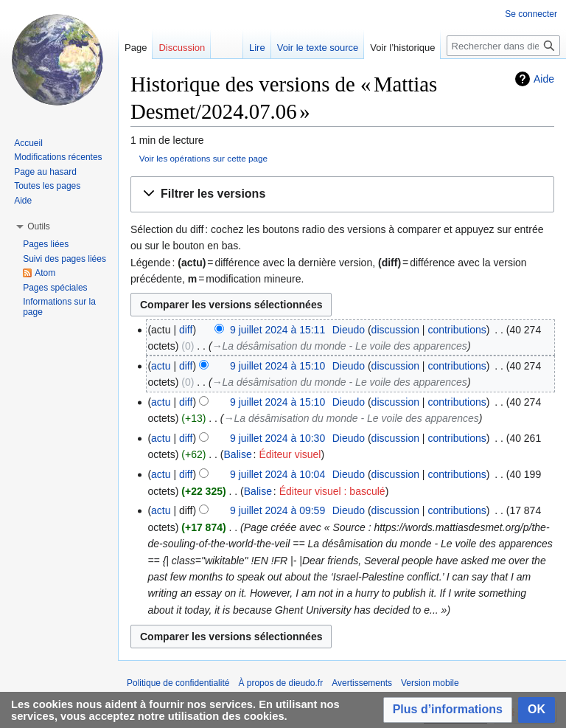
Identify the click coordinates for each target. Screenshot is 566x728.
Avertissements (362, 683)
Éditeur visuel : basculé (332, 491)
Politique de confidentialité (178, 683)
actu (161, 366)
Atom (45, 273)
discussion (395, 330)
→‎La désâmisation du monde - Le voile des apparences (340, 346)
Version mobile (430, 683)
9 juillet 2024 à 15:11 (277, 330)
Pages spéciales (55, 288)
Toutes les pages (47, 186)
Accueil (28, 143)
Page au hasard (45, 172)
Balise (238, 454)
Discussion (182, 48)
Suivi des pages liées (64, 259)
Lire (257, 48)
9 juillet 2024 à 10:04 (277, 474)
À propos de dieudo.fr (280, 683)
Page (136, 48)
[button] (342, 194)
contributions (457, 330)
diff (186, 330)
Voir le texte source (318, 48)
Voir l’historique (402, 48)
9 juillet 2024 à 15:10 (277, 366)
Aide (544, 79)
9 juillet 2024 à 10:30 (277, 438)
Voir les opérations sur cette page (203, 158)
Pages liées (46, 244)
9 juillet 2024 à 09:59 (277, 510)
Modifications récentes (58, 157)
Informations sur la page (59, 307)
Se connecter (531, 14)
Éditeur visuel (290, 454)
